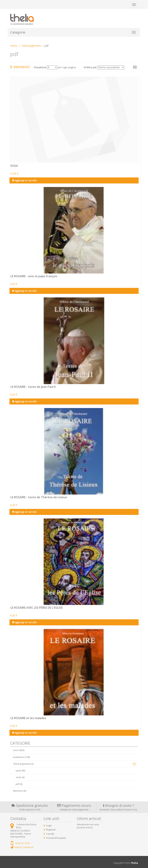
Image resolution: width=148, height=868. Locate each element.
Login (49, 826)
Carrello (50, 834)
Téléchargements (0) (23, 764)
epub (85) (20, 771)
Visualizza (40, 67)
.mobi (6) (20, 777)
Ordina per (90, 67)
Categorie (18, 32)
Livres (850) (19, 750)
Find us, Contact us (24, 847)
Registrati (51, 830)
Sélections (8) (20, 791)
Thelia (134, 863)
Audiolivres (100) (21, 757)
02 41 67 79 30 (23, 843)
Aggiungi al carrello (24, 180)
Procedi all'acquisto (56, 838)
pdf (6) (19, 784)
